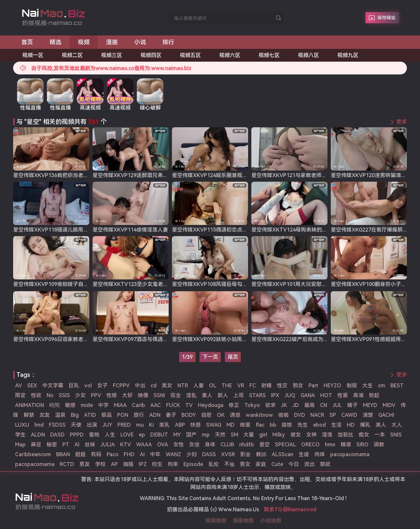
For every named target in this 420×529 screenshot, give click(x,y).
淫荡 (327, 435)
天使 (76, 425)
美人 (381, 425)
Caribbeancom (33, 454)
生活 (336, 425)
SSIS (64, 395)
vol (88, 386)
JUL (337, 405)
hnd (39, 425)
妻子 (171, 415)
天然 (220, 435)
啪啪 (283, 415)
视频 (84, 42)
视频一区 (33, 55)
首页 (27, 42)
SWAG (214, 425)
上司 (239, 395)
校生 (157, 464)
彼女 (296, 435)
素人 (207, 395)
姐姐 (80, 454)
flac (260, 425)
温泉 (60, 415)
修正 (234, 405)
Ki (151, 425)
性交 (282, 386)
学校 (100, 464)
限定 (20, 395)
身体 (210, 445)
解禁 (29, 415)
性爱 (343, 395)
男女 (245, 464)
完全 (176, 395)
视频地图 (216, 521)
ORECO (310, 445)
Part (313, 386)
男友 (85, 464)
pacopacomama (350, 454)
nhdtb (247, 445)
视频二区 (72, 55)
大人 (397, 425)
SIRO (362, 445)
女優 (194, 445)
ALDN (38, 435)
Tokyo (252, 405)
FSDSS (57, 425)
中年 (155, 454)
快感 (196, 425)
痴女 (364, 435)
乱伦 (214, 464)
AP (114, 464)
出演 (92, 425)
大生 (367, 386)
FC (253, 386)
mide (87, 405)
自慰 (206, 415)
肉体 (320, 454)
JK (284, 405)
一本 (380, 435)
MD (231, 425)
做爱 (245, 425)
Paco (113, 454)
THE (227, 386)
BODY (189, 415)
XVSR (228, 454)
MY (177, 435)
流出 (309, 464)
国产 (191, 435)
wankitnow (259, 415)
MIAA (120, 405)
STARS (257, 395)
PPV (96, 395)
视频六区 (230, 55)
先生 (303, 425)
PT (66, 445)
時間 (54, 405)
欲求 (270, 405)
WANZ (173, 454)
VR (241, 386)
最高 (309, 405)
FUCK (173, 405)
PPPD (77, 435)
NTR (183, 386)
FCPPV (121, 386)
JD (296, 405)
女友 (45, 415)
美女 (167, 386)
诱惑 (235, 415)
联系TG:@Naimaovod (290, 509)
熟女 (298, 386)
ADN (155, 415)
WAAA (144, 445)
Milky (279, 435)
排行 (168, 42)
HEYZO (332, 386)
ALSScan (283, 454)
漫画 (112, 42)
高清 (358, 395)
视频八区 (308, 55)
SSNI (159, 395)
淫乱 (191, 395)
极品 (107, 415)
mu (140, 425)
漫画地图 (243, 521)
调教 (379, 445)
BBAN (63, 454)
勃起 (374, 395)
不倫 (229, 464)
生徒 (304, 454)
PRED (124, 425)
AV (19, 386)
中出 (140, 386)
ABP (180, 425)
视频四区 (151, 55)
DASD (57, 435)
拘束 (173, 464)
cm (382, 386)
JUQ (290, 395)
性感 (112, 395)
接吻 (287, 425)
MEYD (370, 405)
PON (123, 415)
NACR (317, 415)
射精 (266, 386)
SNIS (396, 435)
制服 (352, 386)
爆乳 (365, 425)
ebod (319, 425)
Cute (277, 464)
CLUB (227, 445)
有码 (96, 454)
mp (206, 435)
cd (154, 386)
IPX (275, 395)
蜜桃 (94, 435)
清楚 (368, 415)
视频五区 (190, 55)
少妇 (192, 454)
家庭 (261, 464)
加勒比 (346, 435)
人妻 (199, 386)
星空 (264, 445)
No (50, 395)
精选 (55, 42)
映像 (143, 395)
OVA (163, 445)
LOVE (127, 435)
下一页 (210, 357)
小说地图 (271, 521)
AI (142, 454)
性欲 (36, 395)
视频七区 (269, 55)
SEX (32, 386)
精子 (352, 405)
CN (324, 405)
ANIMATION (30, 405)
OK (221, 415)
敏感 (70, 405)
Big (75, 415)
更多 (402, 122)
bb (273, 425)
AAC (156, 405)
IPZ (143, 464)
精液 (346, 445)
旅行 (139, 415)
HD (351, 425)
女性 (178, 445)
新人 (223, 395)
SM (234, 435)
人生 (110, 435)
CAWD (349, 415)
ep (142, 435)
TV (189, 405)
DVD (300, 415)
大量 (249, 435)
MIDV (389, 405)
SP (333, 415)
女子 (102, 386)
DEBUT (159, 435)
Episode (193, 464)
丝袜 (90, 445)
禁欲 (325, 464)
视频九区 (348, 55)
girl (263, 435)
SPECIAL (285, 445)
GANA (308, 395)
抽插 (128, 464)
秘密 (52, 445)
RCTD (67, 464)
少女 (80, 395)
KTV (126, 445)
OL (213, 386)
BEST (397, 386)
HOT (326, 395)
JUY (107, 425)
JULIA (108, 445)
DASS (209, 454)
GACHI (386, 415)
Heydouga (211, 405)
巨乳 (74, 386)
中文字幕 (53, 386)
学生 (20, 435)
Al (77, 445)
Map (20, 445)
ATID (90, 415)
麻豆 (36, 445)
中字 (103, 405)
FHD (129, 454)
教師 (261, 454)
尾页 (233, 357)
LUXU (22, 425)
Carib (138, 405)
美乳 (164, 425)
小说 (140, 42)
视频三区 (112, 55)
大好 (127, 395)
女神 (311, 435)
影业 (245, 454)
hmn (330, 445)
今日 (294, 464)
